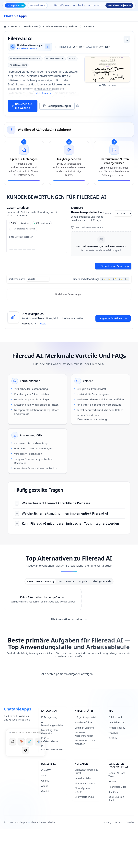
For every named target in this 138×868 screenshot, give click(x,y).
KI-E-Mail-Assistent (55, 59)
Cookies (130, 822)
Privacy (107, 822)
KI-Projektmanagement (52, 748)
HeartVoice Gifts (117, 787)
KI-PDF (72, 59)
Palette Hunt (115, 717)
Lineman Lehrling (84, 728)
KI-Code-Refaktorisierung (50, 740)
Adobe (45, 786)
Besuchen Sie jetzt (119, 5)
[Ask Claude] (21, 742)
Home (12, 26)
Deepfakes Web (117, 722)
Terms (118, 822)
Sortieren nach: (17, 279)
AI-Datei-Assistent (18, 65)
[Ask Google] (38, 742)
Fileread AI (89, 26)
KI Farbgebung (49, 717)
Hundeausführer (84, 722)
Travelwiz (113, 733)
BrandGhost (38, 5)
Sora (44, 775)
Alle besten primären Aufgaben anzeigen (69, 674)
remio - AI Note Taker (117, 775)
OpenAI (45, 781)
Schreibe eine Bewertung (113, 266)
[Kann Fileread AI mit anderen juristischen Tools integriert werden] (69, 524)
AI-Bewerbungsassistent (53, 724)
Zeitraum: (108, 214)
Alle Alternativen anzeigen (69, 619)
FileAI (43, 324)
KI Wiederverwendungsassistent (62, 26)
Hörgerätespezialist (85, 717)
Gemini (45, 791)
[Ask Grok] (25, 750)
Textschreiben (32, 26)
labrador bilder (83, 778)
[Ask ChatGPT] (13, 742)
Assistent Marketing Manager (86, 742)
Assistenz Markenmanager (84, 734)
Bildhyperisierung (85, 797)
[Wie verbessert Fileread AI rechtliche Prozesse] (69, 503)
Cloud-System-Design (83, 790)
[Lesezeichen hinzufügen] (127, 39)
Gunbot (113, 781)
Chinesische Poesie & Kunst (86, 771)
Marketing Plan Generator (49, 732)
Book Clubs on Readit (116, 798)
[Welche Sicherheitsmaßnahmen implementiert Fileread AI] (69, 514)
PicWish (113, 738)
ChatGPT (46, 770)
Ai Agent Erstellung (85, 783)
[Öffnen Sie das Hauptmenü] (131, 16)
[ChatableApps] (15, 16)
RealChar (113, 792)
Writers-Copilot (117, 728)
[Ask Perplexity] (30, 742)
